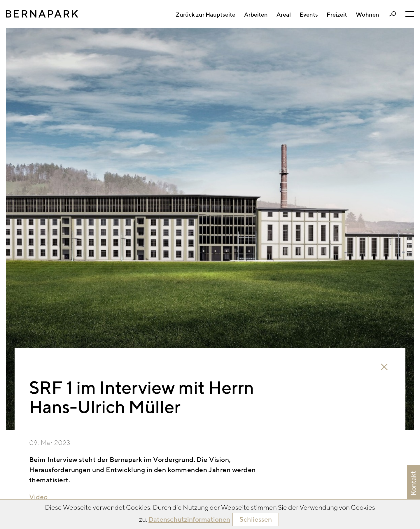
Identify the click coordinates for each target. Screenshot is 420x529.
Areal (284, 15)
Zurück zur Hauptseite (206, 15)
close (384, 367)
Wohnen (367, 15)
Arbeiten (256, 15)
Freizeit (337, 15)
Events (309, 15)
